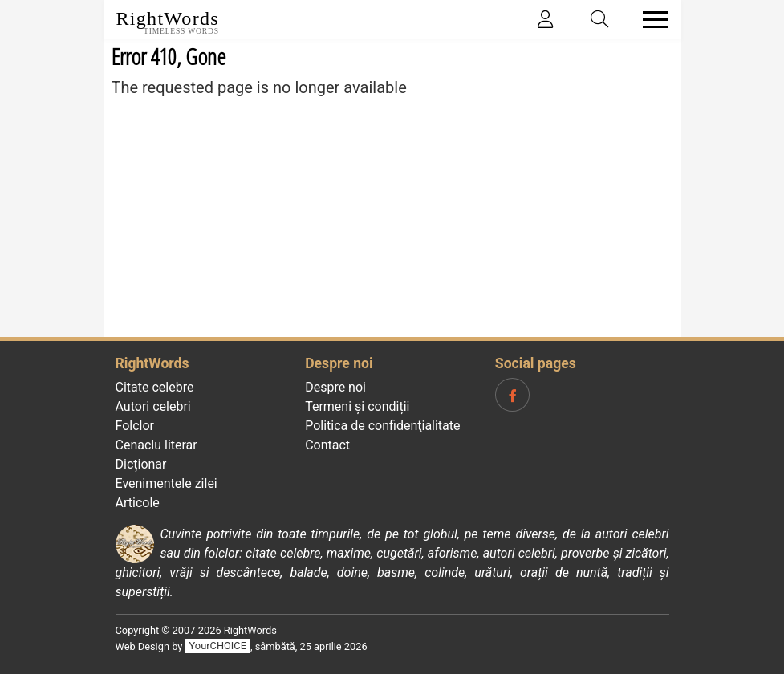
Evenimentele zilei (167, 483)
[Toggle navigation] (651, 20)
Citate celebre (155, 387)
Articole (138, 503)
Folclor (135, 426)
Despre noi (335, 387)
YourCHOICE (218, 646)
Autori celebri (153, 406)
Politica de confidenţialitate (382, 426)
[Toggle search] (599, 20)
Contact (327, 445)
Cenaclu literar (156, 445)
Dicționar (141, 464)
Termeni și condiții (357, 406)
